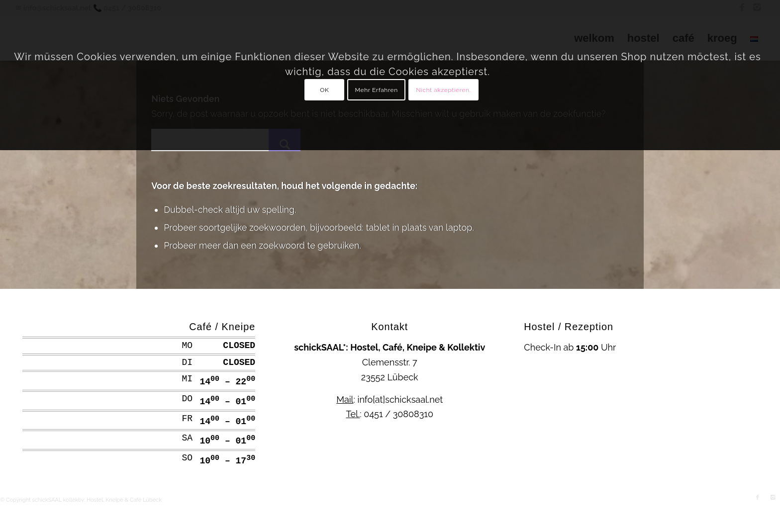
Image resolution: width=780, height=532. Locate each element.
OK (324, 90)
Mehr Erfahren (377, 90)
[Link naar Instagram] (773, 498)
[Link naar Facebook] (758, 498)
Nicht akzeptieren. (443, 90)
